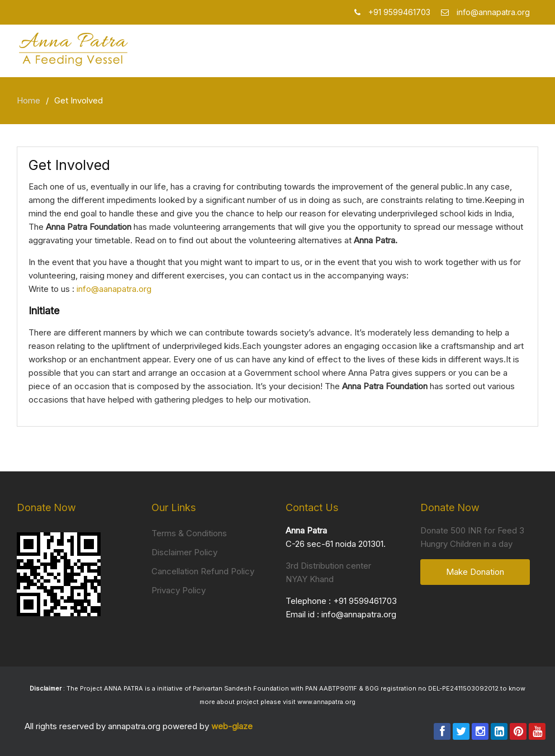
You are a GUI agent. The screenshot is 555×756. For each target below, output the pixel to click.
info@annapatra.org (359, 614)
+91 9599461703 (365, 601)
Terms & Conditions (189, 533)
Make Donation (475, 572)
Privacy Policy (179, 590)
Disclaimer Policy (184, 552)
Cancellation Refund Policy (203, 571)
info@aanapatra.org (114, 289)
